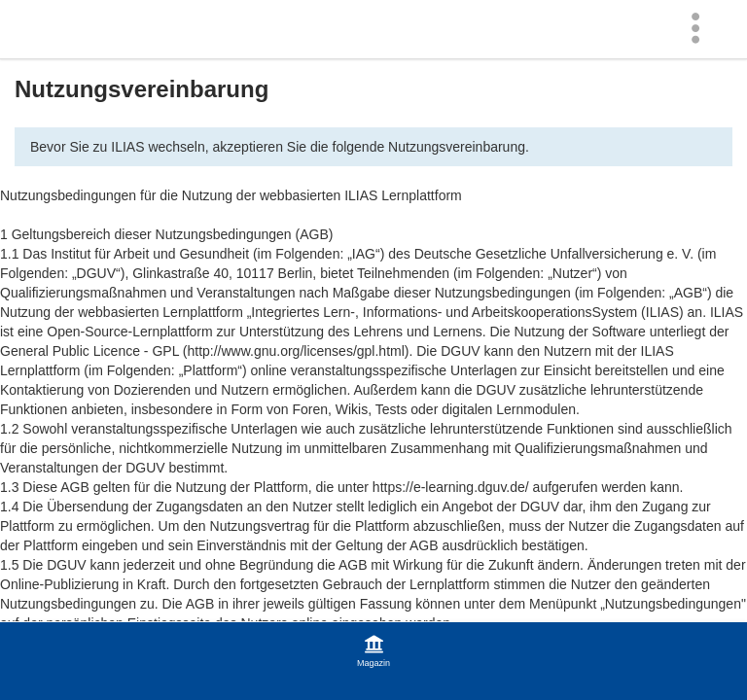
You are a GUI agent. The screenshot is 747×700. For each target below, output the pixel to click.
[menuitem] (700, 29)
